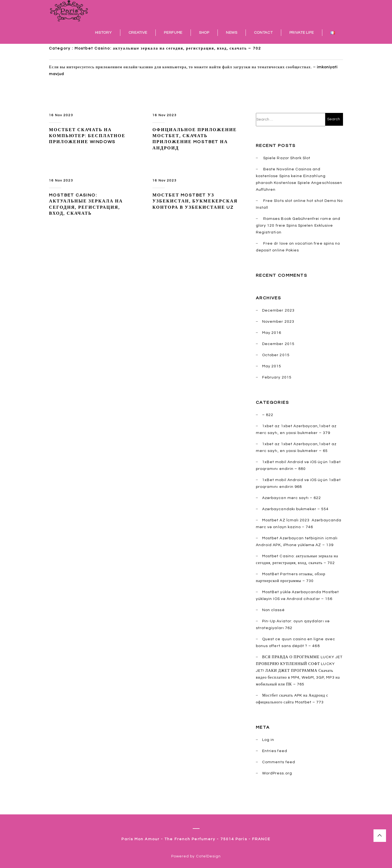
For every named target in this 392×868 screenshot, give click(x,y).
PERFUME (173, 33)
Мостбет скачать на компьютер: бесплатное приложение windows (87, 136)
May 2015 (272, 366)
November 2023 (278, 322)
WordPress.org (277, 773)
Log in (268, 740)
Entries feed (275, 751)
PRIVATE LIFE (302, 33)
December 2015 (278, 344)
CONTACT (263, 33)
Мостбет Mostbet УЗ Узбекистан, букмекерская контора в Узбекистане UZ (195, 201)
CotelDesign (209, 856)
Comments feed (279, 762)
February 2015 (277, 377)
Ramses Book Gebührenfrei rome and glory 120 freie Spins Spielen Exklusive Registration (298, 226)
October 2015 (276, 355)
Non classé (273, 610)
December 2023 (278, 310)
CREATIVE (138, 33)
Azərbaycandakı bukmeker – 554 (295, 509)
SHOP (204, 33)
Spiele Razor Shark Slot (287, 158)
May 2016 (272, 333)
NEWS (232, 33)
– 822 (268, 415)
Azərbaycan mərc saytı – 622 (292, 498)
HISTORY (103, 33)
